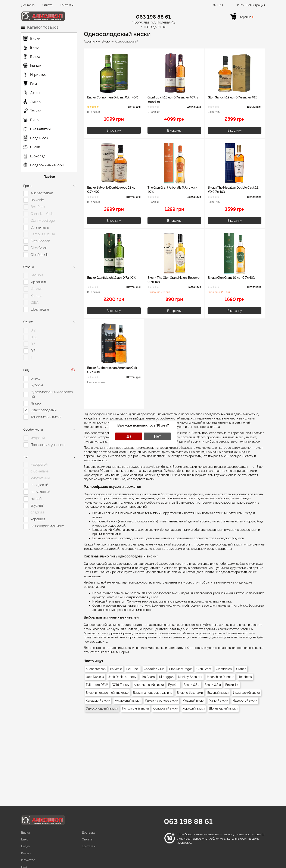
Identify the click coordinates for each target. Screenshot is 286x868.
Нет (157, 436)
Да (129, 436)
